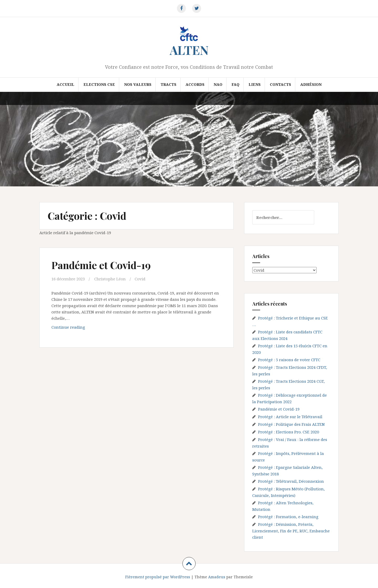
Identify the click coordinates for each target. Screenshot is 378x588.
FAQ (235, 84)
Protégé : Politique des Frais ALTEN (291, 424)
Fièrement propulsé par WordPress (158, 577)
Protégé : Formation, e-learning (288, 517)
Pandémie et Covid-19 (101, 265)
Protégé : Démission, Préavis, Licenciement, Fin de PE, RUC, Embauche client (291, 531)
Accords (195, 84)
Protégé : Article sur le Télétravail (290, 417)
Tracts (169, 84)
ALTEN (189, 50)
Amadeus (217, 577)
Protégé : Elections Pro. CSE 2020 (288, 432)
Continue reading (78, 328)
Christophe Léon (110, 279)
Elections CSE (99, 84)
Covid (140, 279)
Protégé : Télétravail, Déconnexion (291, 481)
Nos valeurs (138, 84)
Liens (255, 84)
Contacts (280, 84)
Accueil (65, 84)
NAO (218, 84)
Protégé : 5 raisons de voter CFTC (289, 360)
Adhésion (311, 84)
